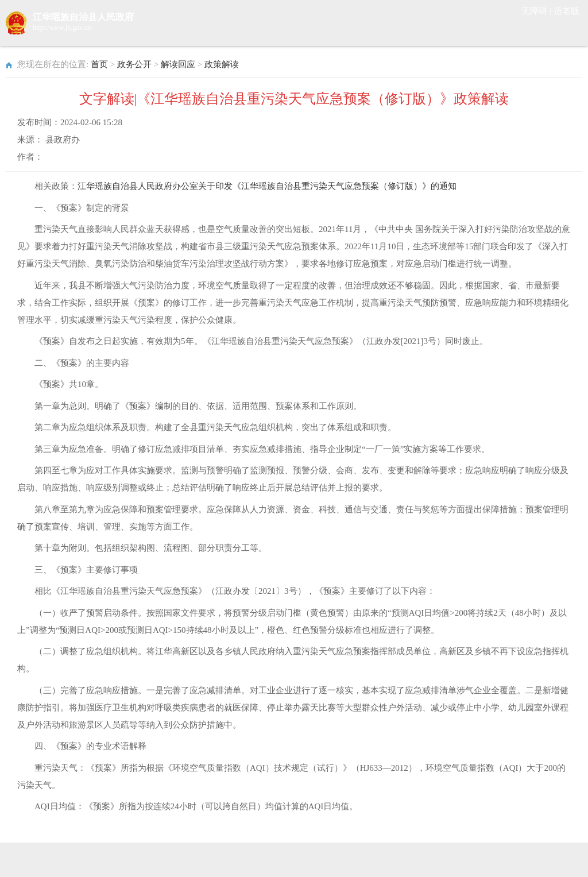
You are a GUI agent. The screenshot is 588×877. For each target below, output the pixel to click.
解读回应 (178, 64)
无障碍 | (537, 11)
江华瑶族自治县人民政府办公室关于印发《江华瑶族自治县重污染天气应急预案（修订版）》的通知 (267, 186)
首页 (99, 64)
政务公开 (134, 64)
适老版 (566, 11)
